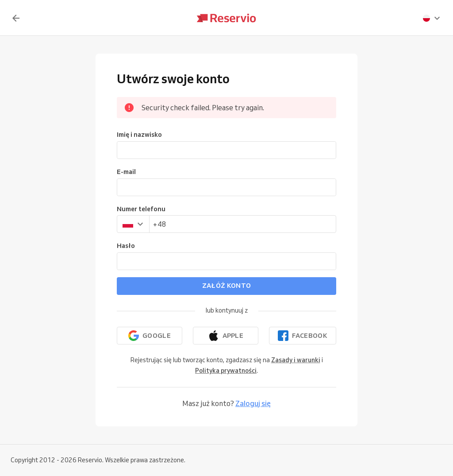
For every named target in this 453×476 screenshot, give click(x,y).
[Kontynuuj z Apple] (226, 336)
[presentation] (432, 18)
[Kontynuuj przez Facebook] (303, 336)
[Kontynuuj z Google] (150, 336)
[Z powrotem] (16, 18)
